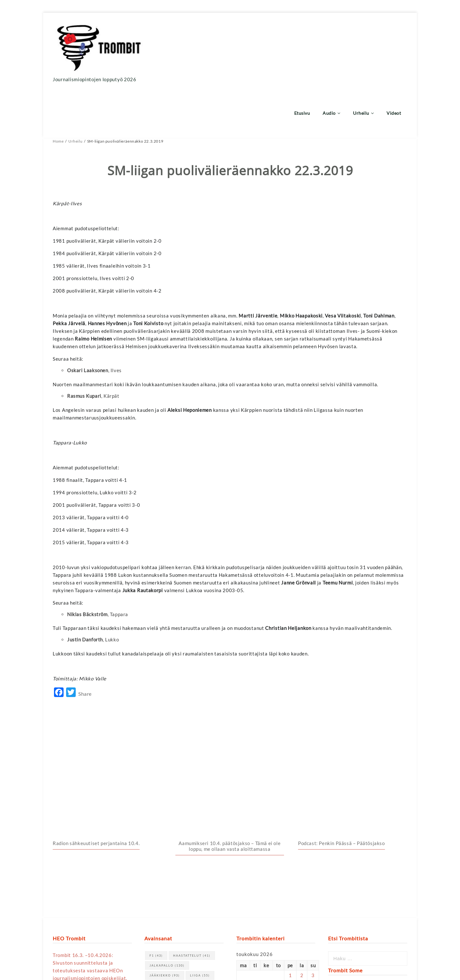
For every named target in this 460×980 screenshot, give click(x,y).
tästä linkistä (113, 895)
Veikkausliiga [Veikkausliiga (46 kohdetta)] (169, 844)
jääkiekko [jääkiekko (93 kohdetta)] (165, 824)
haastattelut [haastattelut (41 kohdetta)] (192, 805)
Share (85, 647)
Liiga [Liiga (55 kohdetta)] (200, 824)
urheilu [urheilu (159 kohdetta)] (191, 834)
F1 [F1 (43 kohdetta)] (156, 805)
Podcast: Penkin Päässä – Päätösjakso (341, 692)
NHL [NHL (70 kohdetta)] (158, 834)
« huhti (244, 879)
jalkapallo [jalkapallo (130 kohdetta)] (167, 815)
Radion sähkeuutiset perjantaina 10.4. (96, 692)
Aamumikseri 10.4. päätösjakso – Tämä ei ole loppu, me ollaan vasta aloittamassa (230, 695)
